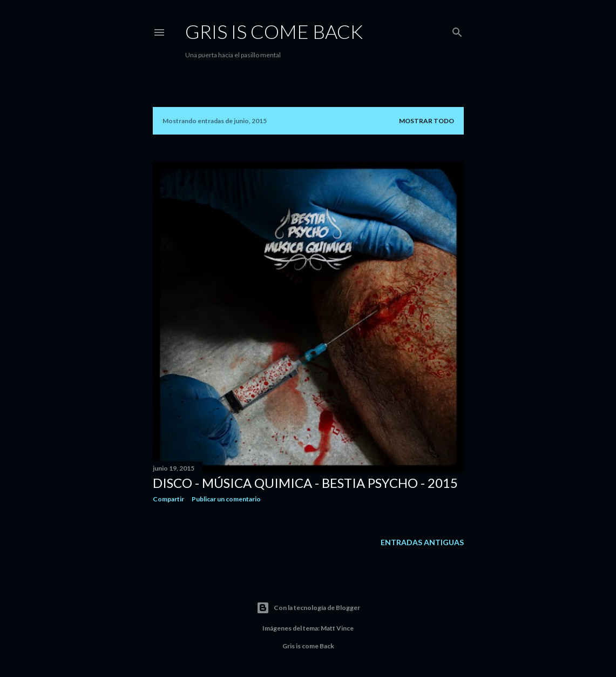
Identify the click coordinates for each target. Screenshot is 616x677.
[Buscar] (457, 30)
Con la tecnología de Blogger (308, 608)
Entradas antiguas (422, 542)
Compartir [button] (168, 499)
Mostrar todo (427, 121)
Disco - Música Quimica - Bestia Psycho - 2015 (305, 483)
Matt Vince (337, 628)
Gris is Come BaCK (274, 31)
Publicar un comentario (226, 499)
